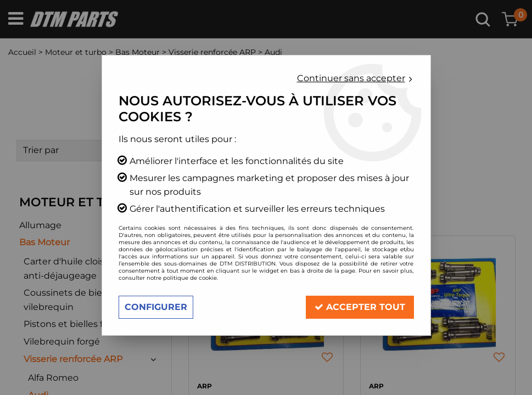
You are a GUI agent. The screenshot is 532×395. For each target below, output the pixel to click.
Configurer (156, 307)
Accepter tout (360, 307)
